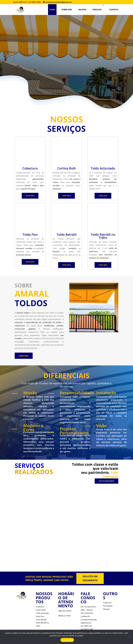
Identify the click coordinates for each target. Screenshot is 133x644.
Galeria (82, 10)
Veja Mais (68, 71)
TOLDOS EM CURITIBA (67, 44)
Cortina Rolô (41, 610)
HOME (52, 10)
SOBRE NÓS (67, 10)
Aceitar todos (67, 640)
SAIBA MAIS (30, 196)
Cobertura (40, 607)
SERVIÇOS (97, 10)
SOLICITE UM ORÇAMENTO (106, 481)
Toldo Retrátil (41, 620)
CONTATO (114, 10)
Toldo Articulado (42, 613)
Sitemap (106, 609)
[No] (130, 637)
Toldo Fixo (40, 616)
